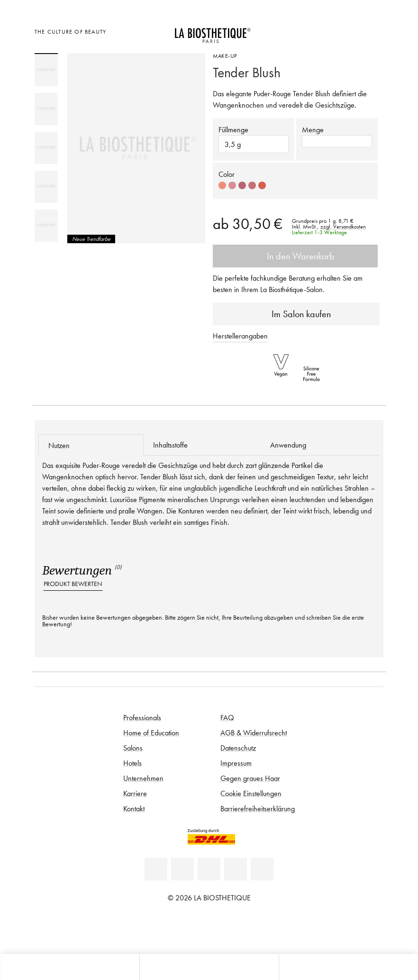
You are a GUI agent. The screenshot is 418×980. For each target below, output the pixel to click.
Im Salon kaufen (296, 314)
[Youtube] (209, 869)
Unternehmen (143, 778)
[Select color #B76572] (242, 185)
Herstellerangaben (240, 336)
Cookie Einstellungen (251, 793)
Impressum (236, 763)
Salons (133, 748)
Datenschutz (238, 748)
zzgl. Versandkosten (343, 227)
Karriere (135, 793)
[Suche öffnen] (348, 967)
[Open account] (350, 31)
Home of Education (151, 733)
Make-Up (225, 56)
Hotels (132, 763)
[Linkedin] (156, 869)
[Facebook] (182, 869)
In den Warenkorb (295, 256)
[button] (337, 141)
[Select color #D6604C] (262, 185)
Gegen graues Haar (250, 778)
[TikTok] (262, 869)
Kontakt (134, 808)
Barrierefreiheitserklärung (258, 808)
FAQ (227, 717)
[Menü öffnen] (209, 967)
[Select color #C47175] (252, 185)
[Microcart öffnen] (374, 31)
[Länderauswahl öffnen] (327, 31)
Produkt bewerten (73, 584)
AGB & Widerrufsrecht (254, 733)
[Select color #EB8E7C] (222, 185)
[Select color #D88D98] (232, 185)
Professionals (142, 717)
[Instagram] (236, 869)
